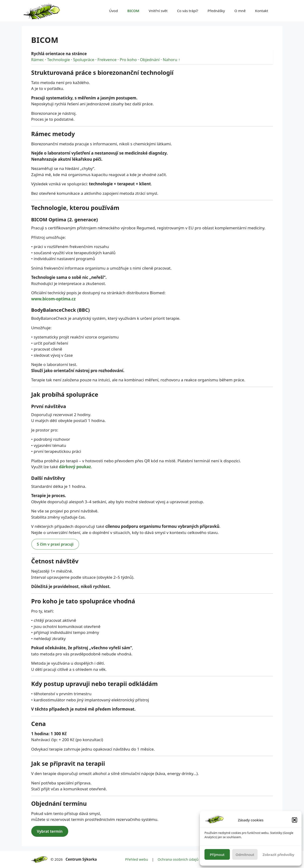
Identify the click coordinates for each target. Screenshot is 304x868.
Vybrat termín (50, 831)
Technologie (59, 60)
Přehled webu (137, 859)
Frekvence (107, 60)
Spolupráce (84, 60)
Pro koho (128, 60)
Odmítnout (245, 855)
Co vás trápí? (188, 11)
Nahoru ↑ (172, 60)
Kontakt (262, 11)
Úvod (113, 11)
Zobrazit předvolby (278, 855)
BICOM (133, 11)
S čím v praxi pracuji (55, 544)
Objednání (150, 60)
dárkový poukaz (75, 467)
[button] (295, 820)
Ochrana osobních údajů (178, 859)
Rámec (38, 60)
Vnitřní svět (158, 11)
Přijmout (217, 855)
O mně (240, 11)
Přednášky (216, 11)
